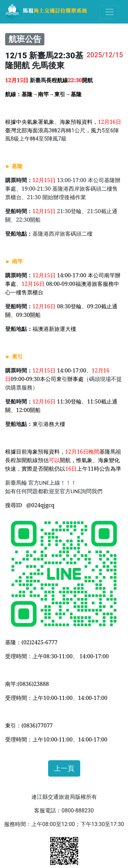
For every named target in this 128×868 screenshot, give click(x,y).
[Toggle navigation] (110, 12)
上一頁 (64, 768)
